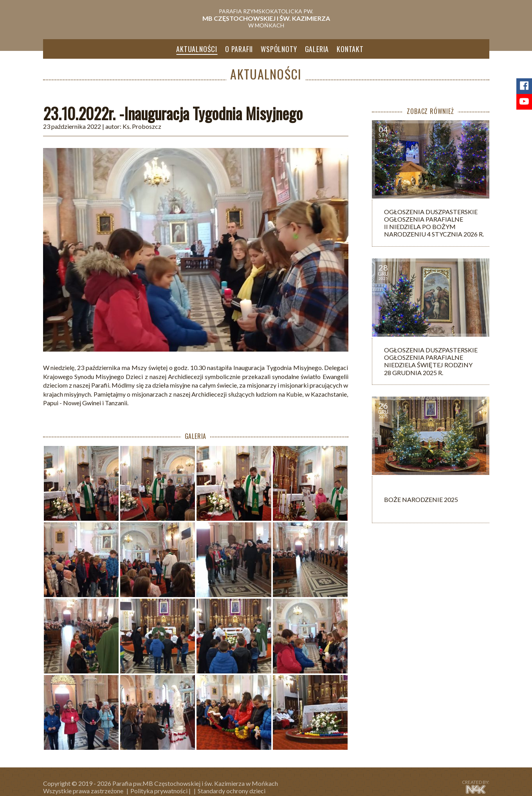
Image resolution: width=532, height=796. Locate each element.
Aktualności (197, 49)
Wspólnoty (279, 49)
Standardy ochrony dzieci (232, 791)
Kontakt (350, 49)
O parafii (239, 49)
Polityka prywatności (159, 791)
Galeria (317, 49)
